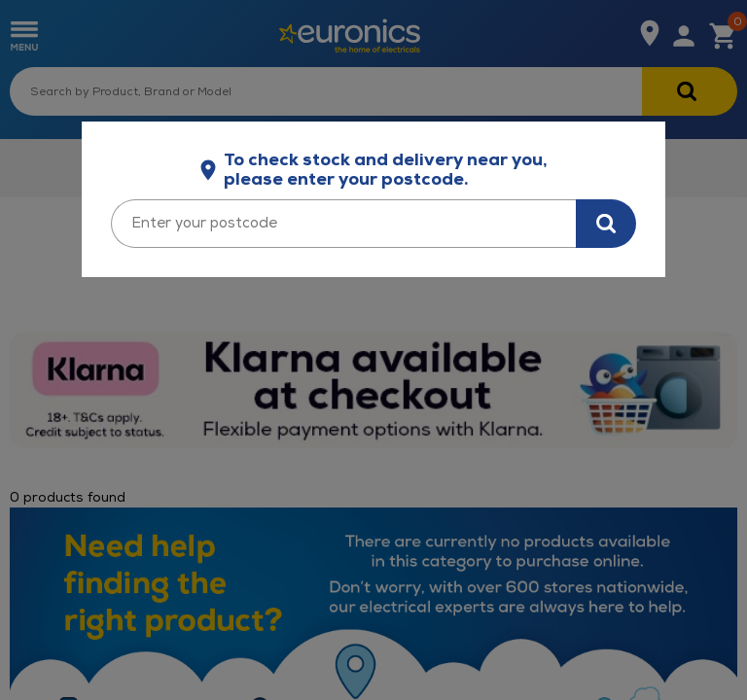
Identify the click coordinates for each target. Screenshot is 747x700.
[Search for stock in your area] (606, 224)
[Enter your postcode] (343, 224)
